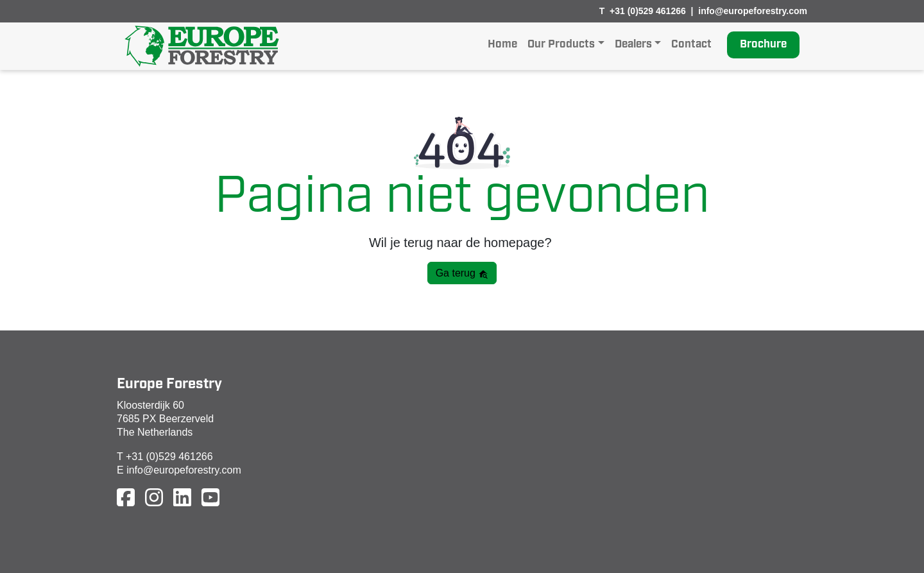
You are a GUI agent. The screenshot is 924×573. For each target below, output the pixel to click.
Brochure (763, 45)
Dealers (633, 45)
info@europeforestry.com (753, 11)
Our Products (561, 45)
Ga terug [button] (462, 273)
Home (502, 45)
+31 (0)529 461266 (648, 11)
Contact (691, 45)
